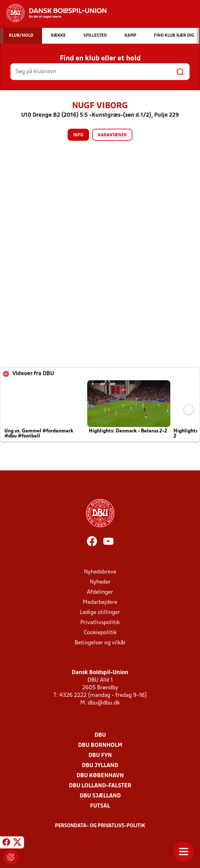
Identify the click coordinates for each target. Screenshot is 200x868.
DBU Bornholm (100, 745)
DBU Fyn (100, 756)
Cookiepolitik (100, 633)
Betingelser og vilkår (100, 643)
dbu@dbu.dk (104, 703)
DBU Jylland (100, 766)
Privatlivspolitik (100, 623)
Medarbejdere (100, 602)
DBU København (100, 776)
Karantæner (112, 135)
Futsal (100, 806)
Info (78, 135)
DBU (100, 735)
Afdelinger (100, 592)
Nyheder (100, 582)
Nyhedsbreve (100, 572)
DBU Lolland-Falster (100, 786)
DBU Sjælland (100, 796)
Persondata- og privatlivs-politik (100, 826)
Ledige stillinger (100, 613)
